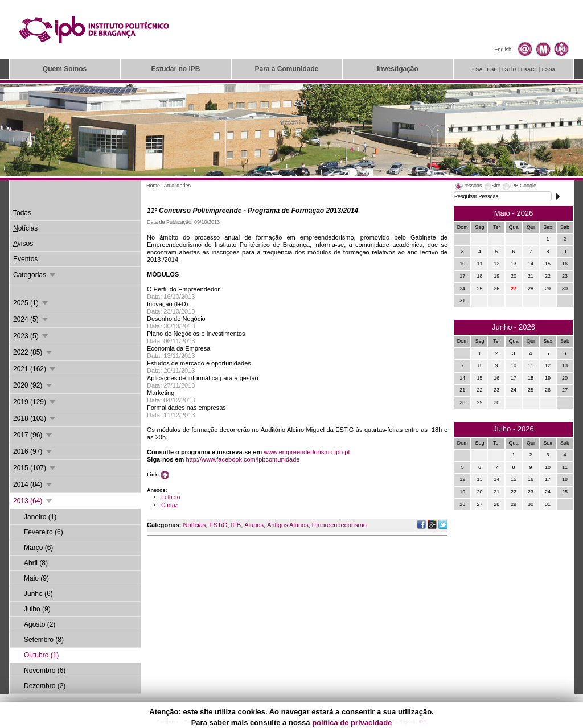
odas (22, 213)
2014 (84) (33, 484)
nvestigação (398, 69)
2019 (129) (35, 402)
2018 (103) (35, 418)
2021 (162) (35, 369)
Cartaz (169, 505)
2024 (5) (31, 319)
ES (477, 69)
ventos (25, 259)
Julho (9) (37, 609)
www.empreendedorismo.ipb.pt (307, 452)
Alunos (254, 525)
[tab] (468, 187)
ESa (549, 69)
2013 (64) (33, 501)
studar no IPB (175, 69)
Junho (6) (38, 594)
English (503, 50)
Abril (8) (36, 563)
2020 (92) (33, 385)
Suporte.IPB (413, 722)
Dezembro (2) (45, 686)
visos (23, 244)
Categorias (35, 275)
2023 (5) (31, 336)
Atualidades (177, 186)
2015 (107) (35, 468)
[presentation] (468, 187)
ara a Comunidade (286, 69)
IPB (236, 525)
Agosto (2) (40, 624)
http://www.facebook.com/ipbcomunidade (243, 459)
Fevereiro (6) (44, 532)
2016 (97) (33, 451)
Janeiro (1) (40, 517)
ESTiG (218, 525)
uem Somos (65, 69)
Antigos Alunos (288, 525)
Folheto (171, 497)
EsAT (529, 69)
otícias (25, 228)
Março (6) (38, 548)
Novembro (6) (45, 671)
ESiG (509, 69)
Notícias (195, 525)
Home (153, 186)
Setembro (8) (44, 640)
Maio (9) (36, 578)
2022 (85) (33, 352)
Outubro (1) (41, 655)
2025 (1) (31, 303)
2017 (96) (33, 435)
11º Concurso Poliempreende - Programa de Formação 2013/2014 (253, 211)
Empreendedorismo (339, 525)
